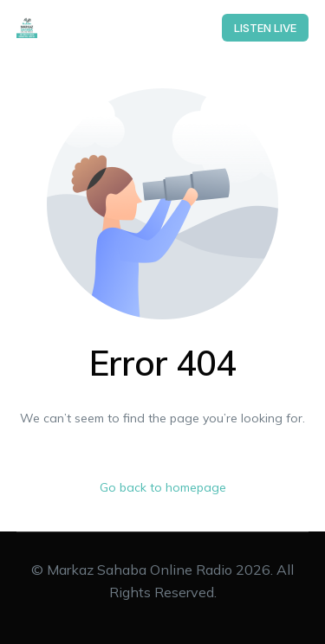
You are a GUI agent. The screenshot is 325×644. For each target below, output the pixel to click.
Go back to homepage (163, 487)
